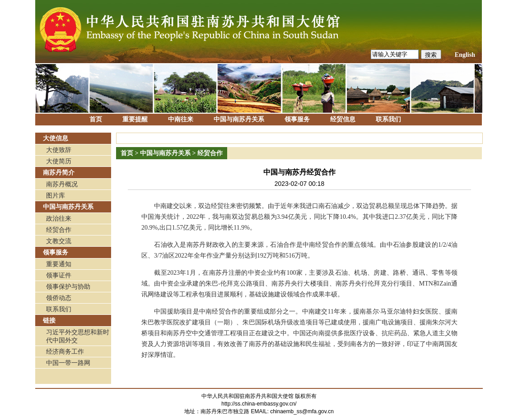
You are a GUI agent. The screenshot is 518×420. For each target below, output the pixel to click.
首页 (96, 119)
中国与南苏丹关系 (239, 119)
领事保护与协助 (68, 287)
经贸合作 (59, 230)
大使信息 (56, 138)
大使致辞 (59, 150)
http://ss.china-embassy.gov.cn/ (259, 404)
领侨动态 (59, 298)
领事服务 (297, 119)
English (465, 55)
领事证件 (59, 275)
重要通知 (59, 264)
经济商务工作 (65, 352)
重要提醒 (135, 119)
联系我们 (388, 119)
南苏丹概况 (62, 184)
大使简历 (59, 161)
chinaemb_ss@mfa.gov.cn (302, 411)
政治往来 (59, 219)
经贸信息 (343, 119)
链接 (49, 321)
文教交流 (59, 241)
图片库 (56, 196)
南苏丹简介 (59, 173)
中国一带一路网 (68, 363)
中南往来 (181, 119)
